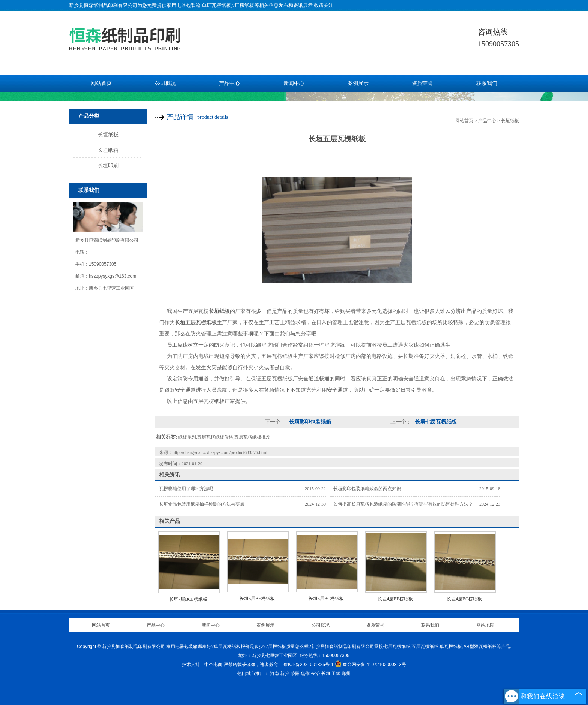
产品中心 (229, 83)
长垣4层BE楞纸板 (395, 599)
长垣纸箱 (108, 150)
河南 (274, 674)
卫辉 (336, 674)
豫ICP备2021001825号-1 (308, 665)
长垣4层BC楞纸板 (464, 599)
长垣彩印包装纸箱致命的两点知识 (367, 489)
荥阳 (295, 674)
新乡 (285, 674)
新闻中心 (294, 83)
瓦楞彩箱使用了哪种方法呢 (186, 489)
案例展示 (358, 83)
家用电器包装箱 (184, 5)
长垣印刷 (108, 165)
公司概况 (165, 83)
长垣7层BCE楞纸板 (188, 599)
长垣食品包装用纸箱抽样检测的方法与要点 (202, 504)
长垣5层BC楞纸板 (326, 599)
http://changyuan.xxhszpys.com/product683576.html (220, 452)
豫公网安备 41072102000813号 (370, 665)
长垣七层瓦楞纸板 (435, 422)
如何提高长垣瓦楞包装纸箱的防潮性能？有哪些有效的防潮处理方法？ (403, 504)
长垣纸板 (108, 135)
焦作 (305, 674)
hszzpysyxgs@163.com (112, 276)
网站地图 (485, 625)
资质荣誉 (422, 83)
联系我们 (487, 83)
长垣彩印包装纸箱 (309, 422)
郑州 (346, 674)
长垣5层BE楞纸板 (257, 599)
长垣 (326, 674)
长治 (315, 674)
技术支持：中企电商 (202, 665)
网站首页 (101, 83)
